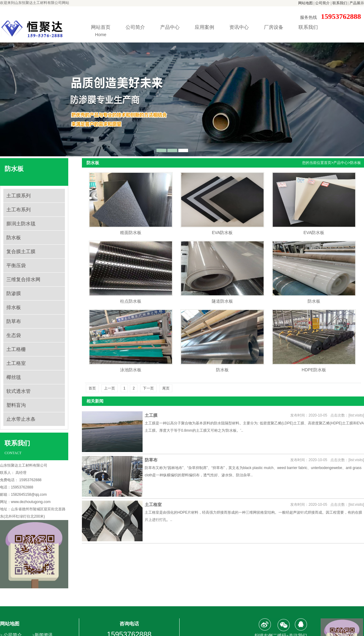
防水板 (14, 238)
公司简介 (322, 3)
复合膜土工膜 (21, 252)
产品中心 (170, 27)
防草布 (14, 321)
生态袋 (14, 335)
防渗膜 (14, 293)
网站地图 (305, 3)
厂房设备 (274, 27)
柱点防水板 (131, 301)
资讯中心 (239, 27)
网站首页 (101, 32)
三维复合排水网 (23, 279)
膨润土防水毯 (21, 224)
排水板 (14, 307)
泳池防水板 (131, 370)
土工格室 (16, 363)
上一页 (110, 388)
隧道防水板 (222, 301)
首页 (328, 163)
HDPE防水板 (314, 370)
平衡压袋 (16, 265)
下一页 (148, 388)
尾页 (166, 388)
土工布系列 (19, 210)
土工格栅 (16, 349)
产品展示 (357, 3)
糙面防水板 (131, 233)
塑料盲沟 (16, 405)
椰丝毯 (14, 377)
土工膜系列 (19, 196)
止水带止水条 (21, 419)
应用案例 (204, 27)
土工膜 (151, 415)
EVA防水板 (222, 233)
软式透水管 (19, 391)
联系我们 (340, 3)
